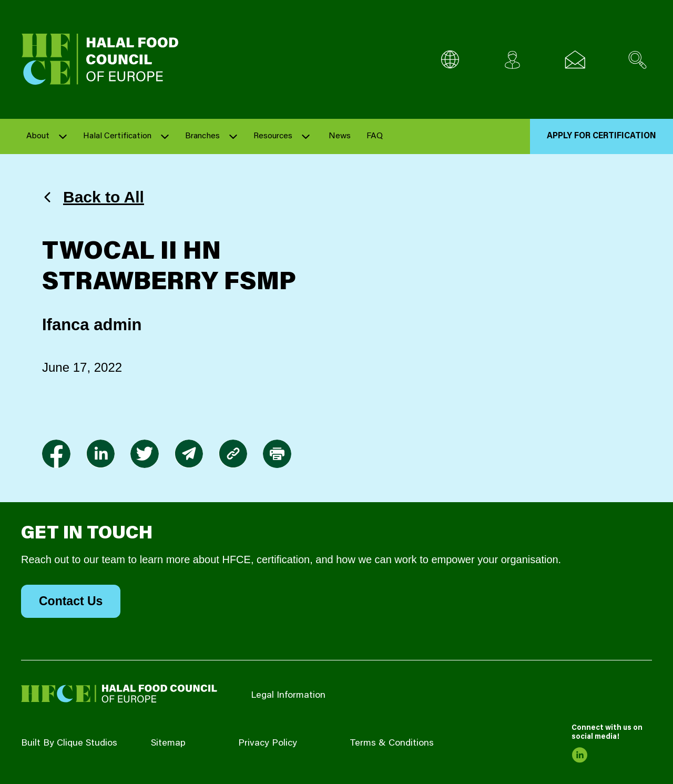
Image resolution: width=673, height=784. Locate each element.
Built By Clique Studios (69, 744)
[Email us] (575, 60)
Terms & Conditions (392, 744)
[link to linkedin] (100, 454)
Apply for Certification (601, 136)
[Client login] (512, 60)
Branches (202, 136)
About (38, 136)
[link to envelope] (189, 454)
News (340, 136)
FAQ (375, 136)
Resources (273, 136)
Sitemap (168, 744)
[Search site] (638, 60)
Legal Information (288, 696)
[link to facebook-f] (56, 454)
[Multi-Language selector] (450, 60)
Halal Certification (117, 136)
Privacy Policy (268, 744)
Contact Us (71, 601)
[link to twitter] (145, 454)
